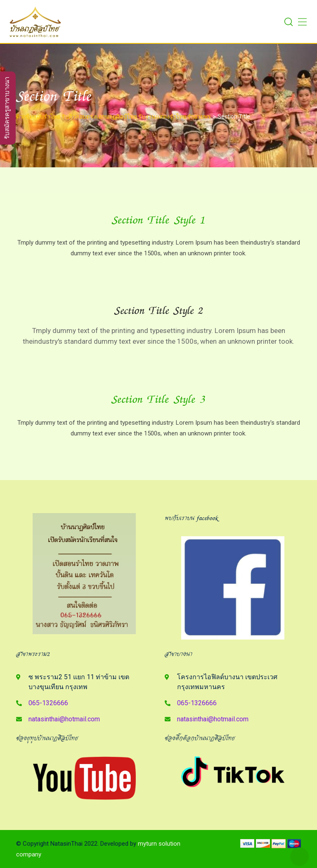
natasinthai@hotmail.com (64, 719)
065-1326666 (48, 703)
